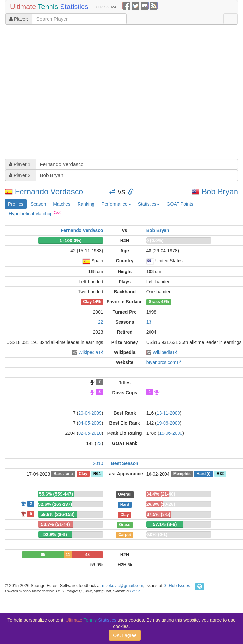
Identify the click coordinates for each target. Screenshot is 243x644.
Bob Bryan (220, 191)
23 (99, 443)
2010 (98, 463)
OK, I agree (125, 635)
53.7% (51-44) (56, 524)
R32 (220, 474)
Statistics (149, 204)
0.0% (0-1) (157, 534)
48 (87, 555)
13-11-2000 (168, 413)
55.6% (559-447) (56, 494)
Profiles (16, 204)
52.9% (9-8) (55, 534)
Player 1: (20, 164)
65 (43, 555)
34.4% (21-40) (161, 494)
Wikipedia (88, 352)
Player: (19, 19)
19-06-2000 (168, 423)
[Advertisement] (61, 93)
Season (38, 204)
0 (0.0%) (155, 241)
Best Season (125, 463)
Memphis (182, 474)
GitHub (135, 591)
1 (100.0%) (70, 241)
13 (149, 322)
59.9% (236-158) (57, 514)
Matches (62, 204)
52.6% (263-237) (55, 504)
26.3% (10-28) (161, 504)
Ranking (86, 204)
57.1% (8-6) (165, 524)
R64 (97, 474)
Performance (116, 204)
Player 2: (20, 175)
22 (101, 322)
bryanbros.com (161, 362)
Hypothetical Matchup (35, 213)
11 (68, 555)
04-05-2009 (90, 423)
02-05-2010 (90, 433)
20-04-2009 (90, 413)
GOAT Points (180, 204)
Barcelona (63, 474)
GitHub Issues (177, 585)
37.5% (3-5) (158, 514)
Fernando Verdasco (49, 191)
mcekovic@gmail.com (123, 585)
